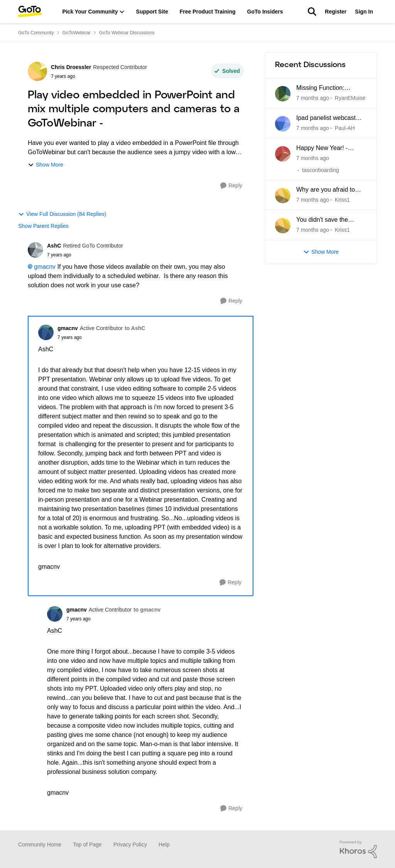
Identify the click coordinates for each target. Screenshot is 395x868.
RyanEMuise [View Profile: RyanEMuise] (350, 98)
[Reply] (231, 186)
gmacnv (45, 267)
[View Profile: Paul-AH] (283, 124)
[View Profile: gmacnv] (46, 332)
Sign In (364, 12)
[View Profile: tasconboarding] (283, 154)
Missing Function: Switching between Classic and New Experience (322, 88)
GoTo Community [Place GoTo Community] (36, 33)
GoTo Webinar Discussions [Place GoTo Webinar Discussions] (127, 33)
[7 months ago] (313, 98)
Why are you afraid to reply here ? (326, 190)
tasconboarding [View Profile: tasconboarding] (321, 170)
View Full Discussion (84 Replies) (62, 214)
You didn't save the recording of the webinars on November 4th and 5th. (331, 220)
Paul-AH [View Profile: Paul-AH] (345, 128)
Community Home (40, 844)
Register (336, 12)
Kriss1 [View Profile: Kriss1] (342, 200)
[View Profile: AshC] (35, 250)
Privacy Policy (130, 844)
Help (164, 844)
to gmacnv (147, 610)
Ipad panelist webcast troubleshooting (326, 118)
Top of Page (87, 844)
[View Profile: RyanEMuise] (283, 94)
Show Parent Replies (43, 226)
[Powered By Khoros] (358, 849)
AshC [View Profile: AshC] (54, 246)
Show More (46, 165)
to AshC (135, 328)
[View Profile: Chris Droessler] (37, 71)
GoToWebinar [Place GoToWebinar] (77, 33)
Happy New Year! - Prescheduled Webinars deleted (329, 148)
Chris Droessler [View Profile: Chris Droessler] (71, 67)
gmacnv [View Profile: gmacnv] (68, 328)
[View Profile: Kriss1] (283, 196)
